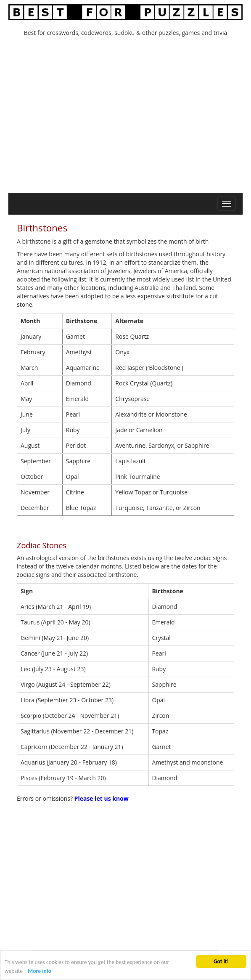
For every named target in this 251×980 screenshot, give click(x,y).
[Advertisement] (126, 117)
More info (40, 971)
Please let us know (102, 798)
